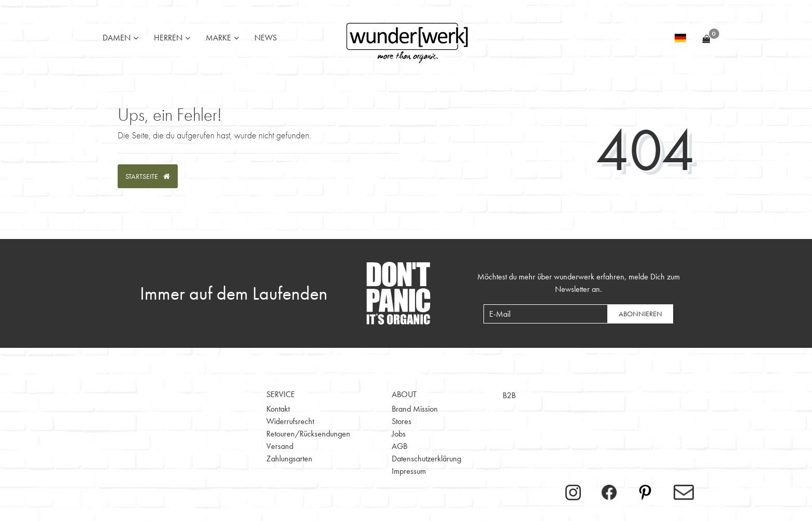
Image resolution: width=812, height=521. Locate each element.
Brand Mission (415, 409)
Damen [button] (117, 38)
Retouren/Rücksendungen (308, 434)
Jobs (399, 434)
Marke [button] (218, 38)
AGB (400, 446)
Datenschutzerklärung (426, 459)
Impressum (409, 471)
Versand (280, 446)
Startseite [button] (148, 176)
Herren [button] (168, 38)
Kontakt (278, 409)
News (266, 38)
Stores (402, 421)
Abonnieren (640, 314)
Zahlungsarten (289, 459)
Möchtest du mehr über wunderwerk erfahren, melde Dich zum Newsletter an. (579, 283)
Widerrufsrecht (290, 421)
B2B (509, 395)
